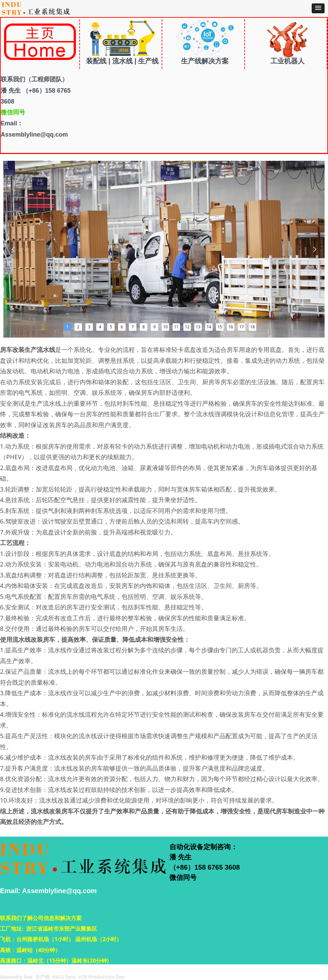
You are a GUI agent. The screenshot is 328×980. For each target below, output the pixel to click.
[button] (318, 8)
